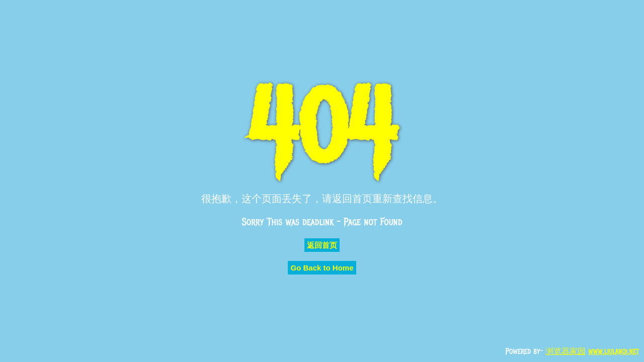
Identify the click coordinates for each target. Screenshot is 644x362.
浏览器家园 (566, 351)
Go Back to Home (322, 268)
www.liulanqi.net (614, 351)
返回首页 (322, 245)
